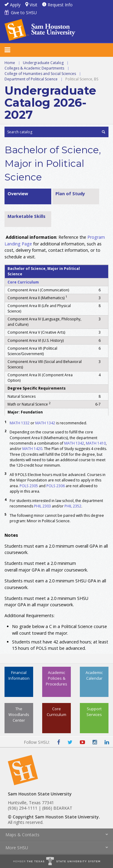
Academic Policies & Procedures (56, 678)
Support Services (94, 712)
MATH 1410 (96, 443)
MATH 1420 (32, 449)
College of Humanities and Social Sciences (40, 74)
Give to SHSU (24, 13)
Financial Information (19, 675)
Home (10, 63)
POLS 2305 (29, 486)
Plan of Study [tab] (70, 194)
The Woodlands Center (19, 714)
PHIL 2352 (73, 506)
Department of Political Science (31, 79)
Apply (15, 5)
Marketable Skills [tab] (27, 216)
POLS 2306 (56, 486)
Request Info (60, 5)
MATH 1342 (45, 423)
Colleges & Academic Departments (34, 68)
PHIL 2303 (42, 506)
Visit (33, 5)
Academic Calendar (94, 675)
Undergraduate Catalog (43, 63)
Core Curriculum (23, 282)
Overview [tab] (18, 194)
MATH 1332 (20, 423)
